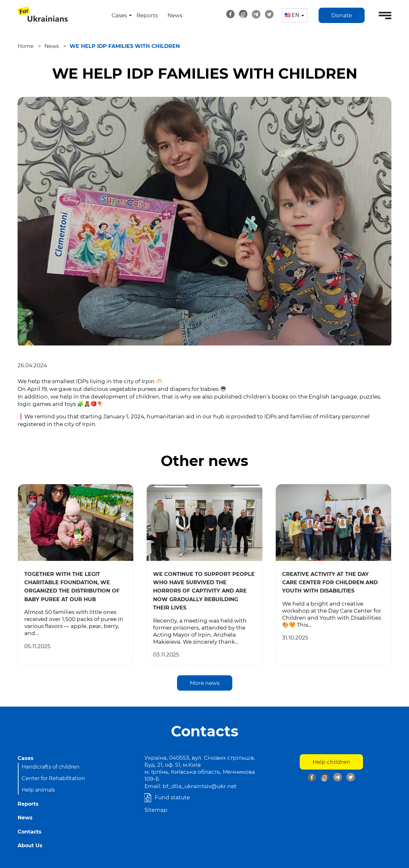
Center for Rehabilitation (53, 778)
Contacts (30, 832)
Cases (119, 15)
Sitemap (156, 810)
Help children (331, 762)
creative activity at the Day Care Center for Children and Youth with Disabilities (330, 583)
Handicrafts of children (51, 767)
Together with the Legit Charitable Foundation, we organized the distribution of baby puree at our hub (72, 587)
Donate (342, 15)
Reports (147, 15)
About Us (30, 845)
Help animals (38, 790)
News (175, 15)
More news (205, 683)
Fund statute (172, 797)
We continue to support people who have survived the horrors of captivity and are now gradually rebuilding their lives (204, 591)
